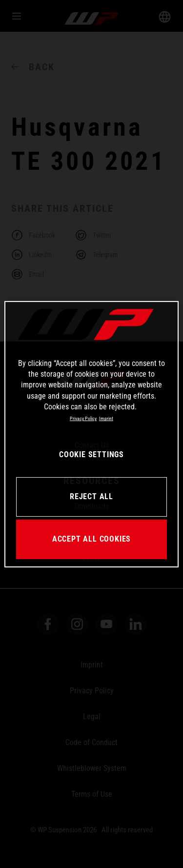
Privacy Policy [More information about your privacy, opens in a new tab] (83, 418)
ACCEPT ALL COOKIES (91, 539)
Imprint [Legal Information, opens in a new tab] (106, 418)
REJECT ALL (91, 496)
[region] (91, 434)
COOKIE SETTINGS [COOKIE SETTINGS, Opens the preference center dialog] (91, 454)
